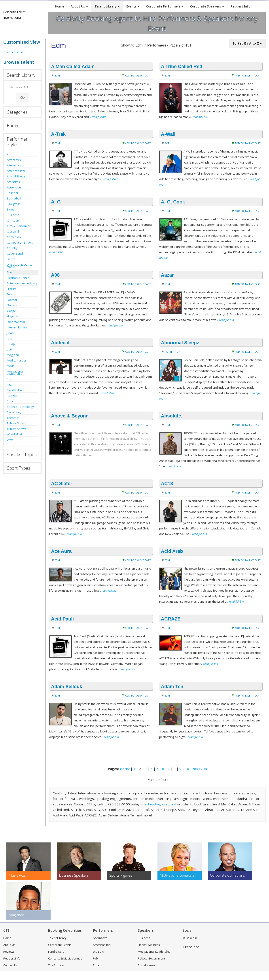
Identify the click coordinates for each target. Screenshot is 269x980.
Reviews (9, 952)
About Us (79, 6)
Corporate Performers (165, 6)
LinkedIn (190, 938)
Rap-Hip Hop (15, 390)
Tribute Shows (16, 429)
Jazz (10, 338)
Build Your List (14, 52)
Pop (9, 379)
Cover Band (15, 253)
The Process (56, 965)
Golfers (12, 305)
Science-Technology (20, 407)
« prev (125, 769)
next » (198, 769)
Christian (13, 220)
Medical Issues (17, 360)
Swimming (14, 412)
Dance (11, 259)
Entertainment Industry (22, 283)
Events (133, 6)
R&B (10, 385)
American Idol (16, 171)
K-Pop (11, 344)
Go (23, 97)
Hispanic (13, 316)
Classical (13, 231)
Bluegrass (14, 204)
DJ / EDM (99, 952)
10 (187, 769)
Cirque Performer (19, 226)
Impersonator (16, 322)
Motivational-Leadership (16, 373)
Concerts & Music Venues (65, 958)
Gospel (12, 311)
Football (12, 300)
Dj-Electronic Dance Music (20, 266)
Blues (11, 209)
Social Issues (147, 965)
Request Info (241, 6)
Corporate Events (60, 945)
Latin (10, 349)
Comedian (14, 237)
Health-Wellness (149, 945)
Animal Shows (16, 176)
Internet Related (18, 327)
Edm (10, 272)
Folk (9, 294)
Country (12, 248)
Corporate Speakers (207, 6)
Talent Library (107, 6)
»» (205, 769)
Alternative (14, 165)
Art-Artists (13, 182)
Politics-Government (151, 958)
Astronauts (14, 187)
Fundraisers (56, 952)
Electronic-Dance (18, 278)
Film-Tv (11, 289)
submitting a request (161, 804)
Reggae (12, 396)
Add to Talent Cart (138, 75)
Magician (13, 355)
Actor (10, 154)
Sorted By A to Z (247, 43)
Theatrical (13, 418)
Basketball (14, 198)
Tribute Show (16, 423)
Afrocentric (14, 160)
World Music (15, 434)
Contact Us (10, 965)
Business (13, 215)
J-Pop (10, 333)
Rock (10, 401)
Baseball (13, 193)
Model (11, 366)
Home (60, 6)
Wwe (10, 440)
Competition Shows (20, 242)
